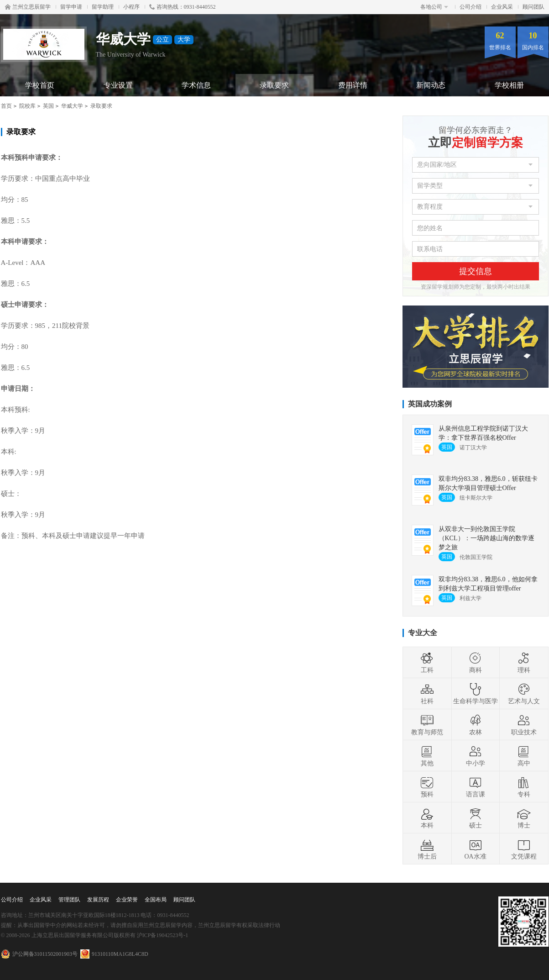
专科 (524, 787)
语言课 (476, 787)
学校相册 (509, 85)
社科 (427, 694)
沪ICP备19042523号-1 (163, 935)
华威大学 (72, 106)
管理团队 (69, 900)
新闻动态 (431, 85)
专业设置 (118, 85)
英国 (48, 106)
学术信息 (196, 85)
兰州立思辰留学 (28, 7)
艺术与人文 (524, 694)
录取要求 (274, 85)
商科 (476, 663)
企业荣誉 (127, 900)
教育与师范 (427, 725)
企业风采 (502, 7)
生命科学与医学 (476, 694)
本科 (427, 818)
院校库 (27, 106)
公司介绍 (471, 7)
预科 (427, 787)
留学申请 (71, 7)
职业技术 (524, 725)
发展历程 (98, 900)
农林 (476, 725)
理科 (524, 663)
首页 (6, 106)
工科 (427, 663)
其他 (427, 756)
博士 (524, 818)
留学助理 (103, 7)
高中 (524, 756)
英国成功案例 (430, 404)
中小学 (476, 756)
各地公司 (434, 7)
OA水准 (475, 849)
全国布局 (156, 900)
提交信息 (476, 271)
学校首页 (40, 85)
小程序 (131, 7)
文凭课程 (524, 849)
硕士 (476, 818)
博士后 (427, 849)
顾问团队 (533, 7)
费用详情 (353, 85)
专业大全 (423, 633)
